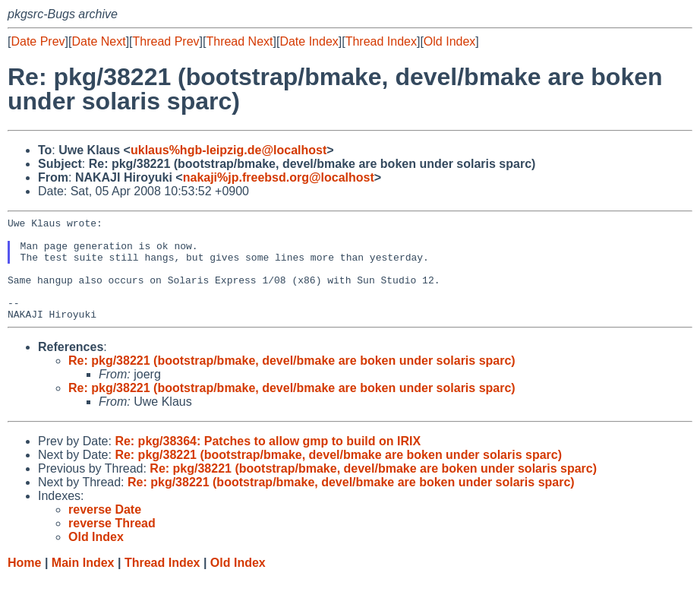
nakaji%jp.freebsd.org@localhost (279, 177)
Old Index (449, 41)
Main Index (83, 583)
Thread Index (381, 41)
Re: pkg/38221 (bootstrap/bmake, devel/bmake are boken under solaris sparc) (292, 381)
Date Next (98, 41)
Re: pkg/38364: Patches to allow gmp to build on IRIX (268, 462)
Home (24, 583)
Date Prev (38, 41)
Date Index (309, 41)
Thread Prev (166, 41)
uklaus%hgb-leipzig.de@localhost (229, 150)
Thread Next (239, 41)
